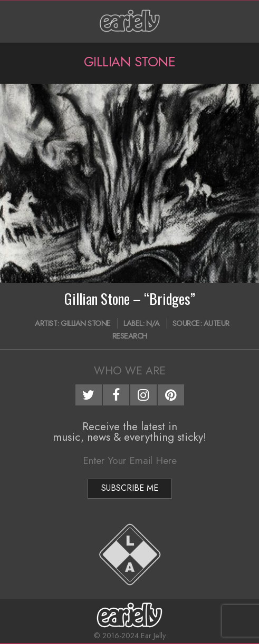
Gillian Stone (86, 323)
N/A (153, 323)
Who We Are (130, 371)
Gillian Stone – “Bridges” (130, 299)
